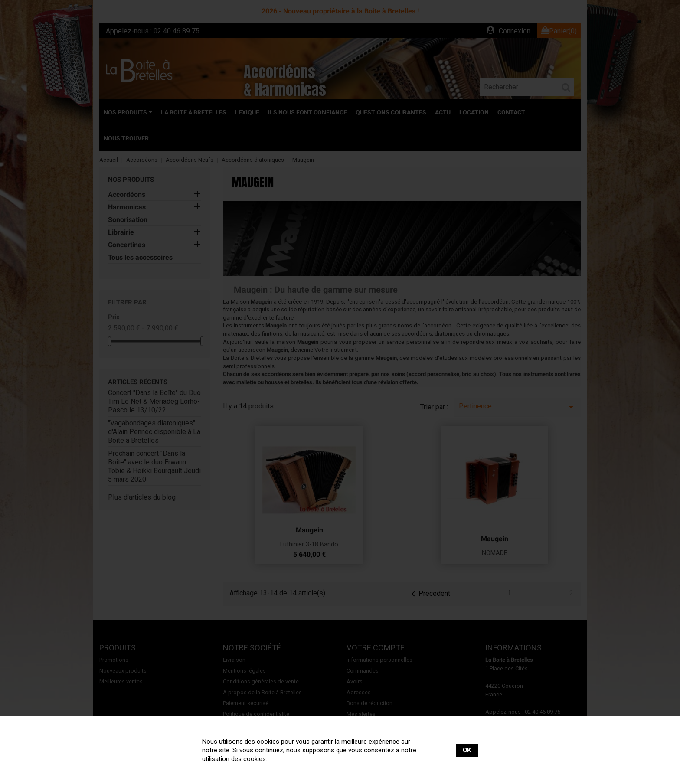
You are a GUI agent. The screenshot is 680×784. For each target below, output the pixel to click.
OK (467, 750)
